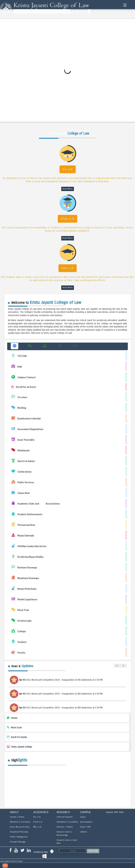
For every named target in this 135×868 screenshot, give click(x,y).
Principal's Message (18, 842)
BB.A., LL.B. (37, 827)
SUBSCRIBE (93, 851)
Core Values (26, 822)
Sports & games (86, 822)
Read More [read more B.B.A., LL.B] (68, 288)
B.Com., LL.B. (67, 219)
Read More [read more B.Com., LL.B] (68, 238)
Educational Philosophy (19, 832)
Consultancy (73, 822)
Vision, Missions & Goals (20, 827)
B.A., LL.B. (68, 169)
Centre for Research (65, 817)
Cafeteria (84, 832)
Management (22, 837)
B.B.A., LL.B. (68, 268)
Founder (13, 817)
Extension (61, 827)
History (21, 817)
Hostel (83, 827)
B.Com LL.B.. (38, 822)
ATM (89, 827)
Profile (12, 837)
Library (83, 817)
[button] (15, 346)
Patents (70, 827)
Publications (61, 822)
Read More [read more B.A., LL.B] (68, 189)
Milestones (14, 822)
